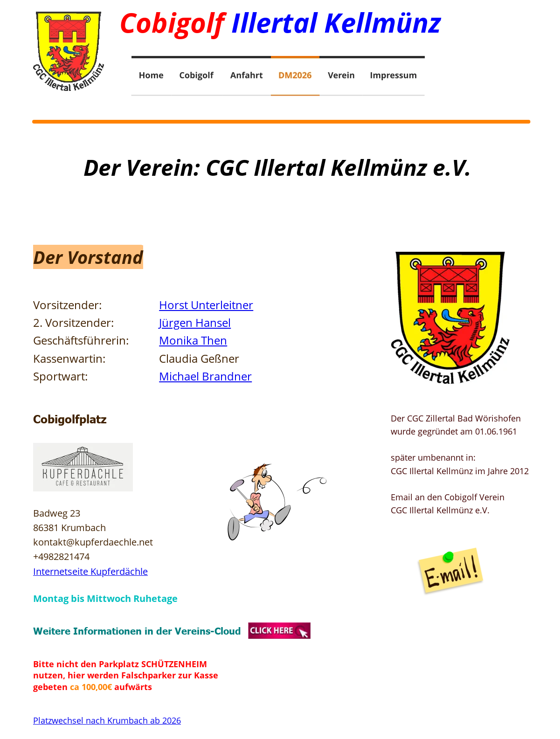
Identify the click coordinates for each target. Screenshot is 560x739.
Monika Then (193, 340)
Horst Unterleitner (206, 305)
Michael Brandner (205, 376)
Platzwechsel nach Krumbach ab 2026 (107, 720)
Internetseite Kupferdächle (90, 571)
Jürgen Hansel (195, 322)
